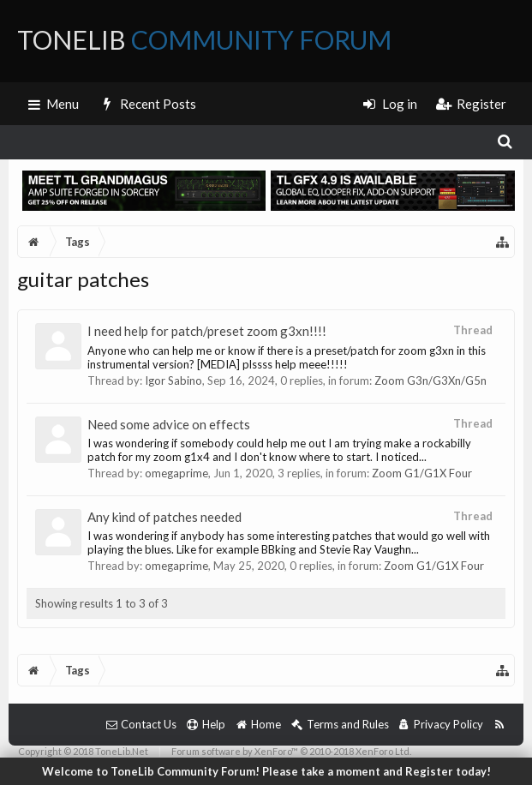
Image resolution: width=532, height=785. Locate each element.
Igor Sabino (173, 381)
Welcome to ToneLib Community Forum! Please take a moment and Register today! (266, 771)
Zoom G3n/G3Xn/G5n (430, 381)
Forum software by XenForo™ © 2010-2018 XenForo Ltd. (291, 751)
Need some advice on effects (169, 424)
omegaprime (176, 473)
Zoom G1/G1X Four (422, 473)
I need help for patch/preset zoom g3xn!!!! (207, 331)
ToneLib (204, 39)
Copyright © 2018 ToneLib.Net (83, 751)
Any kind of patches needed (164, 517)
